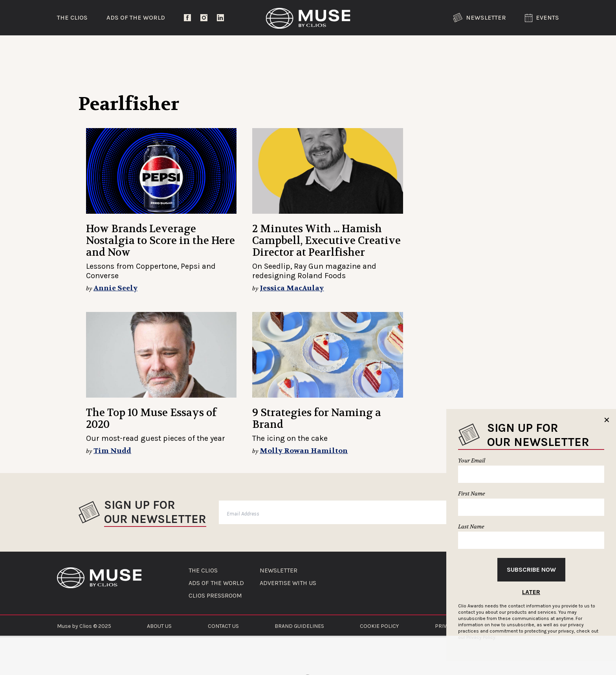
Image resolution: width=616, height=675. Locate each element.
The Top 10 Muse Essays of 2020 (151, 419)
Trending (98, 49)
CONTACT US (223, 626)
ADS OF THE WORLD (216, 583)
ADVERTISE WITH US (288, 583)
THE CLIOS (203, 570)
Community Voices (375, 49)
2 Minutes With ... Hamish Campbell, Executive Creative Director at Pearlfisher (326, 241)
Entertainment (188, 49)
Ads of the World (136, 17)
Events (542, 18)
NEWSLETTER (279, 570)
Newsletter (479, 18)
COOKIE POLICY (379, 626)
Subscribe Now (531, 570)
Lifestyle (279, 49)
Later (531, 592)
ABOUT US (159, 626)
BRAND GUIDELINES (299, 626)
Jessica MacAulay (292, 288)
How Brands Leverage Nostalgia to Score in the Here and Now (160, 241)
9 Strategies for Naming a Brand (317, 419)
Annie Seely (115, 288)
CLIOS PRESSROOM (215, 596)
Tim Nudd (112, 451)
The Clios (72, 17)
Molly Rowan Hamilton (304, 451)
